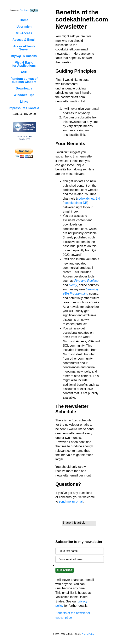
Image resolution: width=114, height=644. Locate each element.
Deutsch (24, 10)
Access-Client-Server (24, 48)
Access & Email (24, 40)
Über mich (24, 27)
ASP (24, 72)
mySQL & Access (24, 56)
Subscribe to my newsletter (79, 542)
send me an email (71, 502)
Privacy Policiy (88, 634)
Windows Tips (24, 95)
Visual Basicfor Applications (24, 64)
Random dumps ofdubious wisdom (24, 80)
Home (24, 20)
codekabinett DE (76, 203)
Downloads (24, 88)
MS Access (24, 33)
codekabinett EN (88, 199)
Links (24, 102)
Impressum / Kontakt (24, 108)
